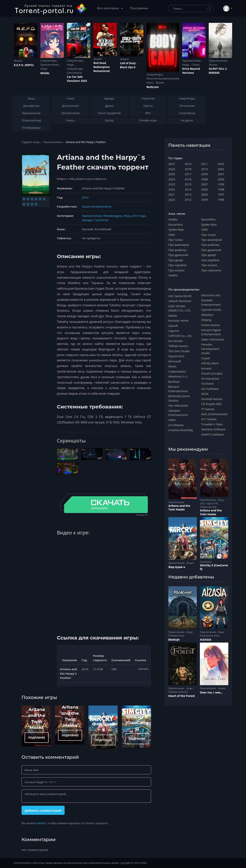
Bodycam (153, 87)
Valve (172, 420)
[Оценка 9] (32, 204)
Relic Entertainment (214, 414)
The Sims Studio (179, 351)
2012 (188, 200)
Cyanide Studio (211, 310)
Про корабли (177, 265)
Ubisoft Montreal (180, 301)
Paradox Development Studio (210, 349)
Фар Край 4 (177, 567)
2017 (188, 174)
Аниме (222, 688)
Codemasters (177, 371)
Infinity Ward (210, 363)
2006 (204, 189)
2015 (188, 184)
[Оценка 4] (36, 199)
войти (42, 823)
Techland (207, 383)
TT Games (208, 409)
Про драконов (178, 255)
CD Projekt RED (211, 404)
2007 (204, 184)
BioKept (174, 640)
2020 (172, 200)
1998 (221, 189)
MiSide (45, 73)
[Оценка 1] (24, 199)
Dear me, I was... (211, 692)
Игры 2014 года (135, 216)
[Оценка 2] (28, 199)
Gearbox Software (213, 429)
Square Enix (176, 356)
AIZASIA (206, 640)
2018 (188, 169)
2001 (221, 174)
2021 (172, 194)
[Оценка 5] (40, 199)
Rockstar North (178, 321)
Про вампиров (179, 245)
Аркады (87, 220)
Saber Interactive (213, 339)
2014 (85, 197)
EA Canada (175, 341)
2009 (204, 174)
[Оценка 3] (32, 199)
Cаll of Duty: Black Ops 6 (128, 65)
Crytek (206, 358)
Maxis (172, 366)
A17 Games (209, 419)
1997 (221, 194)
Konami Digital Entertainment (211, 332)
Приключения (50, 65)
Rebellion (207, 315)
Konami (206, 368)
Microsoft (175, 361)
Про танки (176, 240)
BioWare (174, 382)
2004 (204, 200)
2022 (172, 189)
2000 (221, 179)
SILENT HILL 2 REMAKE (218, 71)
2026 (172, 169)
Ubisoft (173, 326)
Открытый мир (208, 507)
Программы (139, 8)
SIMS (172, 235)
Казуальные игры (210, 636)
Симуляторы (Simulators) (75, 71)
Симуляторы (49, 61)
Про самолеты (211, 270)
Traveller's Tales (212, 424)
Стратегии (101, 220)
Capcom (174, 331)
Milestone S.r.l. (178, 376)
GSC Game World (180, 296)
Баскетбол (175, 224)
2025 (172, 174)
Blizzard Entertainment (178, 389)
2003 (221, 164)
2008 (204, 179)
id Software (176, 425)
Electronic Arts (211, 295)
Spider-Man (176, 229)
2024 (172, 179)
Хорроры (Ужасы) (178, 692)
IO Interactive (210, 379)
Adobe (173, 316)
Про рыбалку (177, 250)
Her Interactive (178, 405)
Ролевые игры (176, 636)
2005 (204, 194)
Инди (44, 69)
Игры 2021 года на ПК (212, 502)
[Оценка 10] (36, 204)
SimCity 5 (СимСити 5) (137, 723)
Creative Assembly (181, 430)
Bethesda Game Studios (179, 398)
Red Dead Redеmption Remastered (102, 67)
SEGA (205, 394)
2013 (188, 194)
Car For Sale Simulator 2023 (77, 79)
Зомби (173, 219)
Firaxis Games (211, 325)
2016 (188, 179)
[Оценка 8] (28, 204)
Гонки (196, 65)
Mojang (206, 320)
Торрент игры (31, 142)
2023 (172, 184)
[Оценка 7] (24, 204)
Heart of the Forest (182, 696)
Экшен (18, 61)
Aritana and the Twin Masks (179, 508)
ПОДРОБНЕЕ (37, 738)
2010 (204, 169)
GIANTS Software (213, 434)
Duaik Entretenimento (97, 206)
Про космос (176, 270)
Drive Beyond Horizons (191, 71)
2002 (221, 169)
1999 (221, 184)
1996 (221, 200)
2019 (188, 164)
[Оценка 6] (44, 199)
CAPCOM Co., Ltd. (180, 336)
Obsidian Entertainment (178, 413)
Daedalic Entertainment (211, 302)
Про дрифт (176, 260)
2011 (204, 164)
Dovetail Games (212, 399)
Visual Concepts (212, 373)
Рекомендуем (113, 216)
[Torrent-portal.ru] (51, 8)
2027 (172, 164)
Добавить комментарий (43, 810)
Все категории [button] (108, 8)
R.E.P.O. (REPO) (24, 65)
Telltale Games (178, 346)
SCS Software (210, 389)
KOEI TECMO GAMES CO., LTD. (180, 308)
